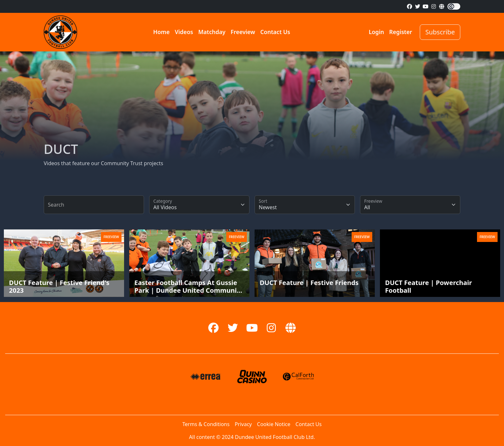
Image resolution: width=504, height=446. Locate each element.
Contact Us (275, 32)
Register (401, 32)
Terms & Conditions (206, 424)
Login (376, 32)
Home (161, 32)
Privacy (243, 424)
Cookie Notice (274, 424)
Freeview (243, 32)
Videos (184, 32)
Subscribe (440, 32)
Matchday (212, 32)
